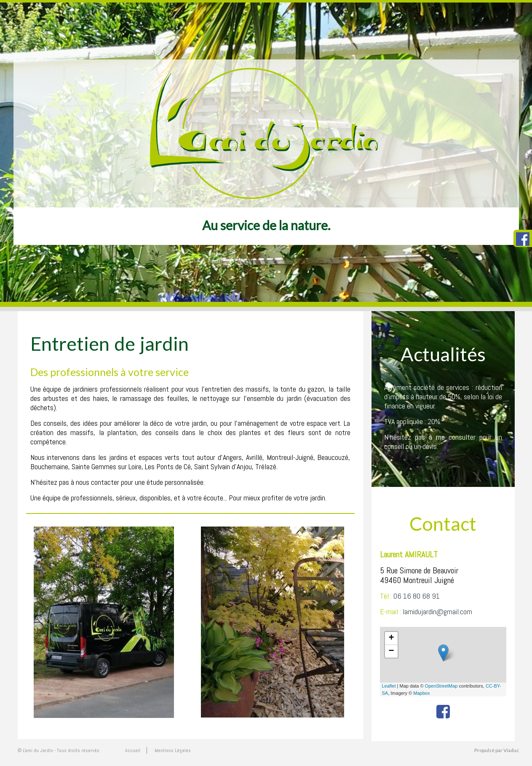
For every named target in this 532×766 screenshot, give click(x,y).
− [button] (391, 651)
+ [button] (391, 638)
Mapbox (421, 693)
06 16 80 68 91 (417, 596)
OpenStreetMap (441, 686)
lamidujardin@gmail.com (437, 611)
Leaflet (389, 686)
